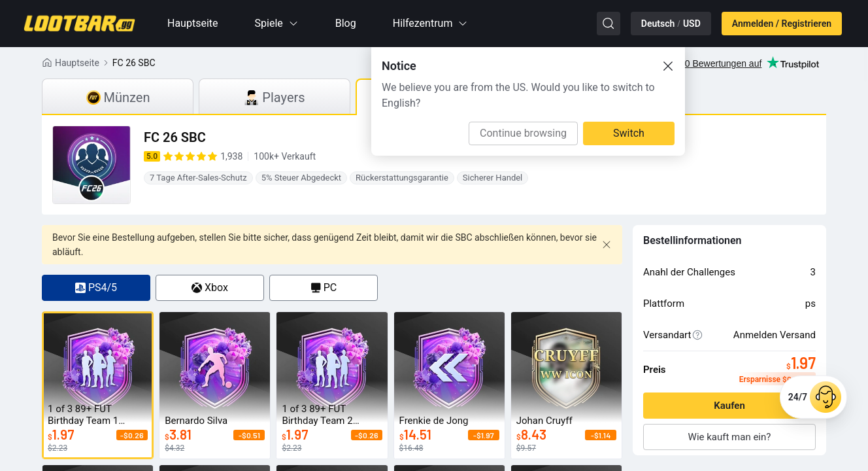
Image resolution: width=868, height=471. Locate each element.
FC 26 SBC (134, 63)
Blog (346, 23)
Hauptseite (193, 23)
